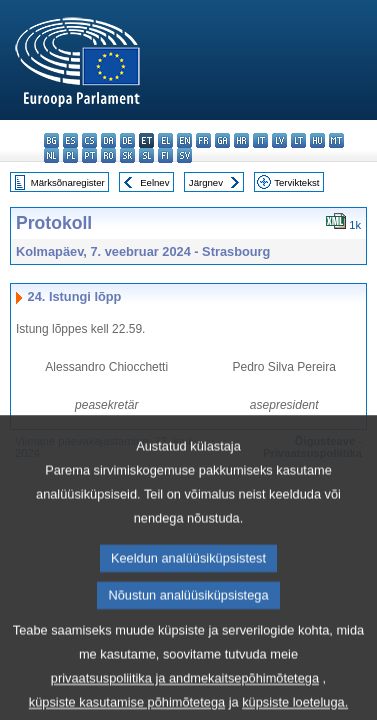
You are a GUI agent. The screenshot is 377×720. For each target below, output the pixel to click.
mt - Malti (336, 140)
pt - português (89, 155)
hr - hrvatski (241, 140)
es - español (70, 140)
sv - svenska (184, 155)
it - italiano (260, 140)
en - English (184, 140)
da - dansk (108, 140)
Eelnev (154, 182)
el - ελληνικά (165, 140)
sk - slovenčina (127, 155)
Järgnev (206, 182)
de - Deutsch (127, 140)
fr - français (203, 140)
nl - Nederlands (51, 155)
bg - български (51, 140)
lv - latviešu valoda (279, 140)
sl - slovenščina (146, 155)
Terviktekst (296, 182)
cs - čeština (89, 140)
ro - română (108, 155)
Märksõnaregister (68, 182)
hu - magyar (317, 140)
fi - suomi (165, 155)
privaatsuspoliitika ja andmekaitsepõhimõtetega (185, 701)
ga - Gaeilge (222, 140)
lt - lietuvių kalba (298, 140)
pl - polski (70, 155)
